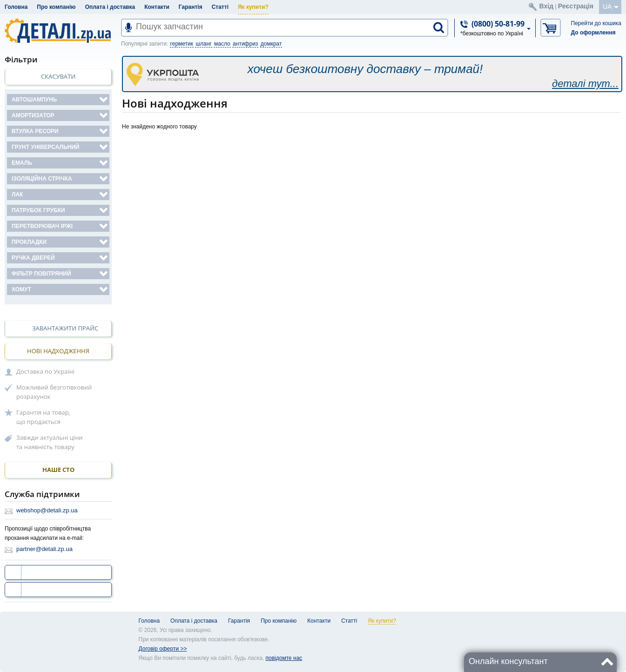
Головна (16, 7)
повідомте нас (284, 658)
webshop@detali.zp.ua (47, 510)
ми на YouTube (46, 590)
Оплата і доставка (110, 7)
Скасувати (58, 76)
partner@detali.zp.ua (44, 549)
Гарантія (191, 7)
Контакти (157, 7)
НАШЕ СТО (58, 470)
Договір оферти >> (163, 649)
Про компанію (56, 7)
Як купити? (253, 7)
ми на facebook (46, 572)
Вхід (547, 6)
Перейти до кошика (596, 23)
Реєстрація (576, 6)
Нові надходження (58, 351)
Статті (220, 7)
